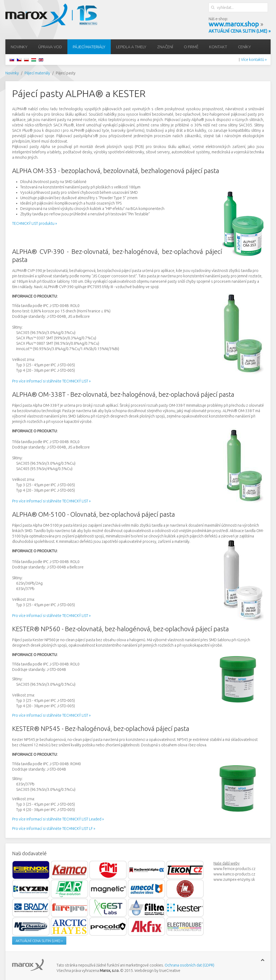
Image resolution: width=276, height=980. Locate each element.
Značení (165, 47)
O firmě (191, 47)
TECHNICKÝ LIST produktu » (34, 223)
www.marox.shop (234, 24)
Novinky (19, 47)
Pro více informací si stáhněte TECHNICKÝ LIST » (51, 381)
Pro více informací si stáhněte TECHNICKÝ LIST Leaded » (58, 819)
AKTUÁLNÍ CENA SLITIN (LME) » (39, 941)
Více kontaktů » (254, 60)
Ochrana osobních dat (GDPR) (189, 965)
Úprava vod (50, 47)
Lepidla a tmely (131, 47)
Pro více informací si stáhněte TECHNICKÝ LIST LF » (54, 829)
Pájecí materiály (89, 47)
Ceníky (244, 47)
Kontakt (218, 47)
